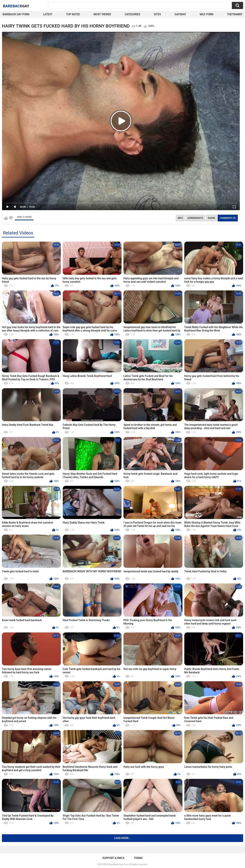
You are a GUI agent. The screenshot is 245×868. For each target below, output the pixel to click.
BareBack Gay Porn (119, 864)
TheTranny (235, 14)
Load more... (123, 838)
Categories (132, 14)
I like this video (6, 218)
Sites (157, 14)
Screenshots (195, 218)
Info (180, 218)
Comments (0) (228, 218)
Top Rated (73, 14)
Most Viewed (102, 14)
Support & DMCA (113, 858)
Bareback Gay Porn (16, 14)
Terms (138, 858)
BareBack (16, 6)
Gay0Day (180, 14)
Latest (48, 14)
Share (211, 218)
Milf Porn (207, 14)
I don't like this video (11, 218)
